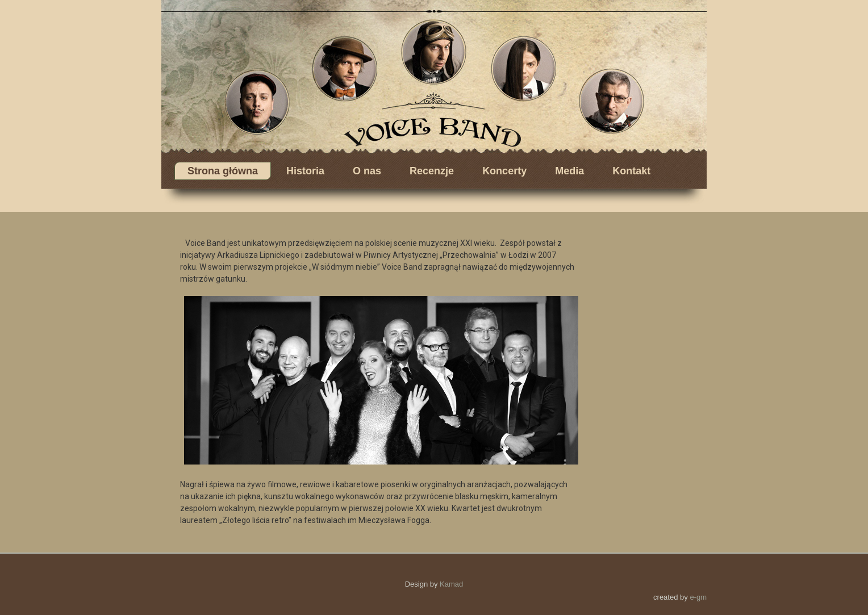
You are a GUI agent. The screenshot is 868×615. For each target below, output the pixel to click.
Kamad (451, 584)
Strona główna (223, 171)
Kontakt (631, 171)
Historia (305, 171)
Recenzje (432, 171)
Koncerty (504, 171)
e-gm (698, 597)
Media (569, 171)
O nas (367, 171)
